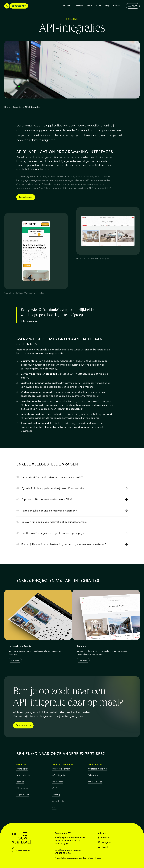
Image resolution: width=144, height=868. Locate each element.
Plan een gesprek (23, 725)
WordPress (58, 782)
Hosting (56, 795)
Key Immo (82, 647)
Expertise (79, 6)
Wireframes (94, 776)
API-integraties (59, 776)
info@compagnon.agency (68, 850)
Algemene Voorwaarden (76, 858)
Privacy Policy (60, 858)
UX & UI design (95, 783)
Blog (107, 6)
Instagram (105, 842)
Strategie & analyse (98, 770)
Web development (61, 769)
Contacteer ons (26, 197)
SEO (54, 808)
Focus (90, 6)
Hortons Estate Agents (20, 646)
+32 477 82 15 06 (63, 853)
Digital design (23, 795)
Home (7, 107)
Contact (117, 6)
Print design (22, 788)
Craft (55, 789)
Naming (20, 782)
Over (99, 6)
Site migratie (58, 802)
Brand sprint (22, 769)
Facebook (104, 837)
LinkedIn (104, 847)
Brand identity (23, 775)
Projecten (66, 6)
